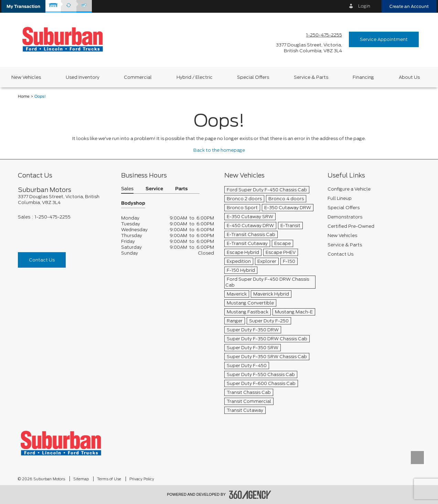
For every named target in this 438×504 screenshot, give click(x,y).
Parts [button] (181, 189)
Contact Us (42, 260)
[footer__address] (64, 200)
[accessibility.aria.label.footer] (250, 495)
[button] (23, 6)
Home (24, 96)
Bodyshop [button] (133, 203)
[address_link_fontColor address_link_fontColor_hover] (309, 48)
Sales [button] (127, 189)
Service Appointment (384, 39)
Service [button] (154, 189)
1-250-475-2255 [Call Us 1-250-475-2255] (324, 35)
